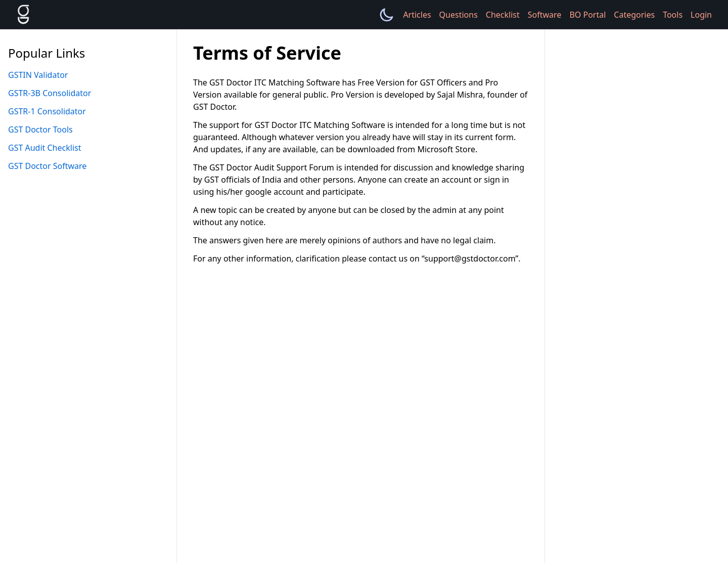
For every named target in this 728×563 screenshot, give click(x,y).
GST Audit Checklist (44, 148)
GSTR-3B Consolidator (50, 93)
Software (545, 15)
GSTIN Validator (38, 75)
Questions (459, 15)
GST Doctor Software (47, 166)
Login (701, 15)
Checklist (503, 15)
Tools (673, 15)
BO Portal (587, 15)
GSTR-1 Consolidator (47, 111)
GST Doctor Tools (40, 129)
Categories (634, 15)
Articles (417, 15)
